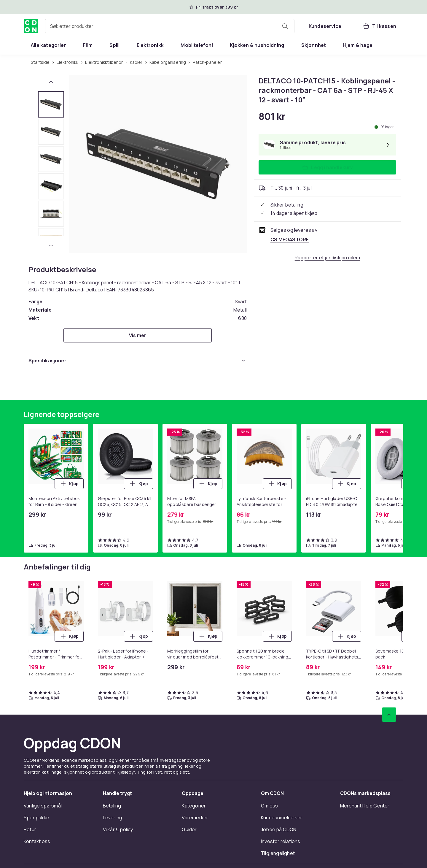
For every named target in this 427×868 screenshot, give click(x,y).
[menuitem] (48, 45)
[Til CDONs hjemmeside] (31, 26)
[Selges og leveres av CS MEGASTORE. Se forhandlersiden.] (290, 239)
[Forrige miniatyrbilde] (51, 82)
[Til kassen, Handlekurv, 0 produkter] (379, 26)
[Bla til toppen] (389, 715)
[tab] (51, 104)
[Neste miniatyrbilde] (51, 246)
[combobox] (170, 26)
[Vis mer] (138, 335)
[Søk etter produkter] (285, 26)
